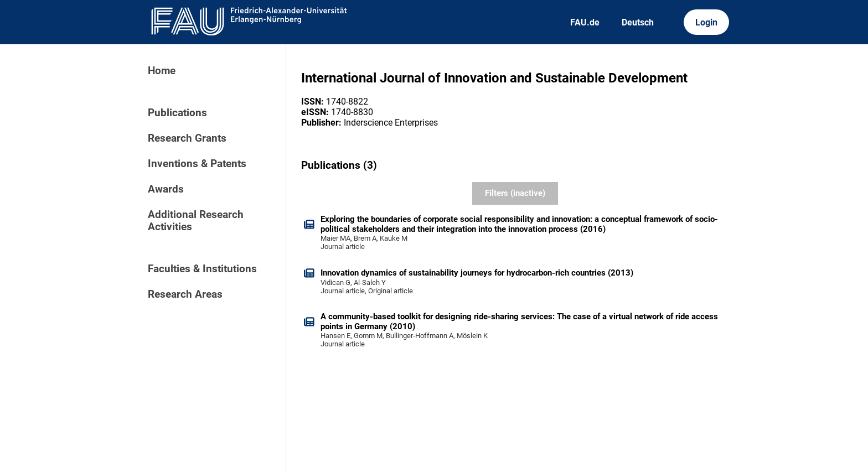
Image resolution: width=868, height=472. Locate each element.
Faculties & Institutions (202, 269)
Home (162, 71)
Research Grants (187, 138)
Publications (177, 113)
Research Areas (185, 294)
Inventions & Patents (197, 164)
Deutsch (638, 22)
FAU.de (585, 22)
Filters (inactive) (515, 193)
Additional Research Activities (196, 221)
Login (706, 22)
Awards (166, 189)
